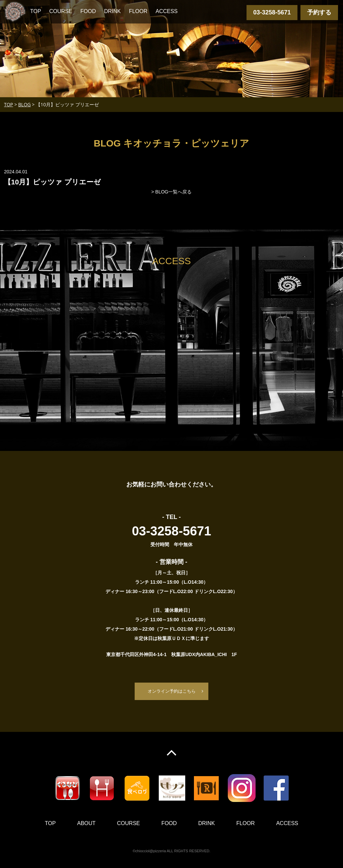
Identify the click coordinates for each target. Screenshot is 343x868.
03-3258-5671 (272, 12)
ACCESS (166, 11)
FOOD (88, 11)
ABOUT (86, 824)
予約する (319, 12)
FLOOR (138, 11)
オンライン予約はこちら (171, 691)
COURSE (61, 11)
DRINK (113, 11)
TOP (36, 11)
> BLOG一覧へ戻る (172, 192)
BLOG (24, 104)
